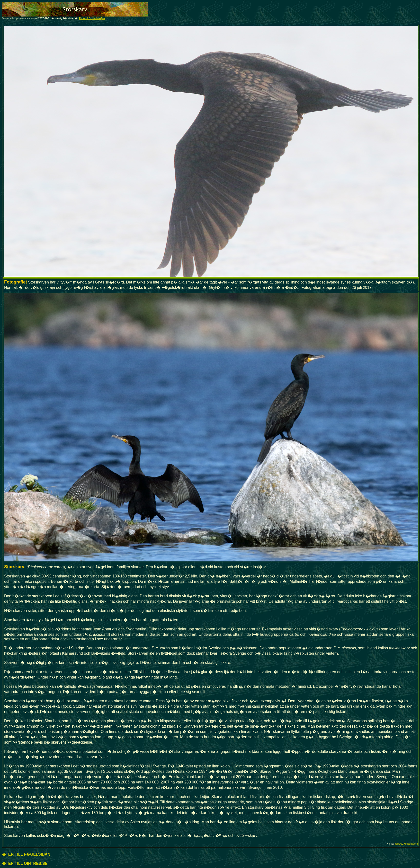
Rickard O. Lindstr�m (92, 18)
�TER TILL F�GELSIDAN (26, 854)
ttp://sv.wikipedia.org (407, 844)
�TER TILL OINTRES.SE (25, 864)
